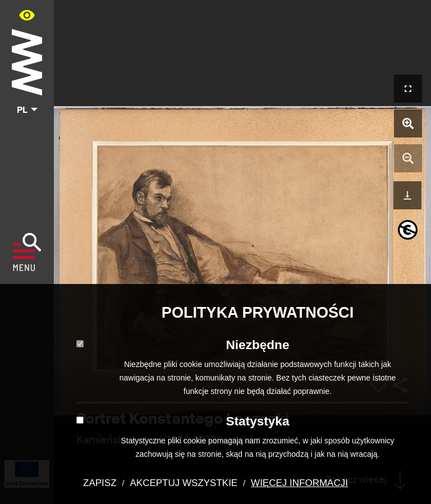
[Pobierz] (407, 194)
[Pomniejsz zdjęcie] (408, 158)
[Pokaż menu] (27, 252)
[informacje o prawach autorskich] (408, 230)
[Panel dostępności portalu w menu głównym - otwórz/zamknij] (27, 15)
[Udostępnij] (400, 385)
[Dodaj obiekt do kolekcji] (378, 386)
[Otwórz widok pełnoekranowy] (408, 89)
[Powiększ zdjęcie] (408, 123)
